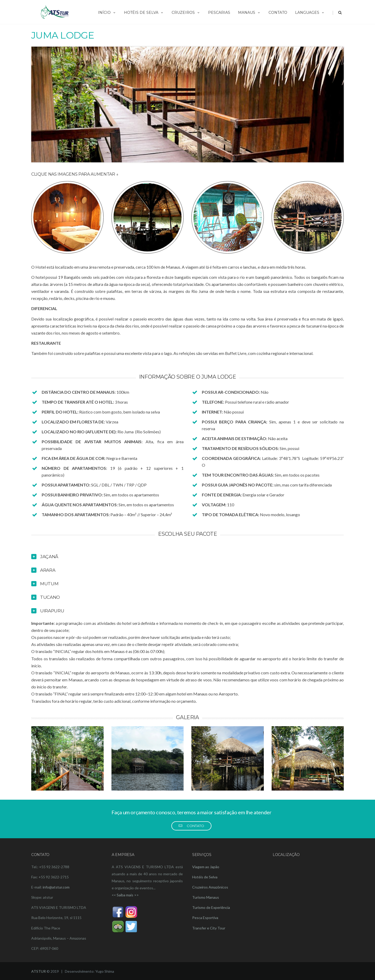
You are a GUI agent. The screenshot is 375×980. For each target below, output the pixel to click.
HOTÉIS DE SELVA (144, 13)
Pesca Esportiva (205, 918)
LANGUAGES (310, 13)
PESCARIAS (219, 13)
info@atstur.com (56, 887)
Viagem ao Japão (206, 867)
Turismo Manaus (206, 897)
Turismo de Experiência (211, 907)
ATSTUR (39, 971)
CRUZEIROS (186, 13)
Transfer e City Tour (209, 928)
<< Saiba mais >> (125, 895)
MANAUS (249, 13)
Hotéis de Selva (205, 877)
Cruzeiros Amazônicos (210, 887)
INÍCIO (107, 13)
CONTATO (278, 13)
